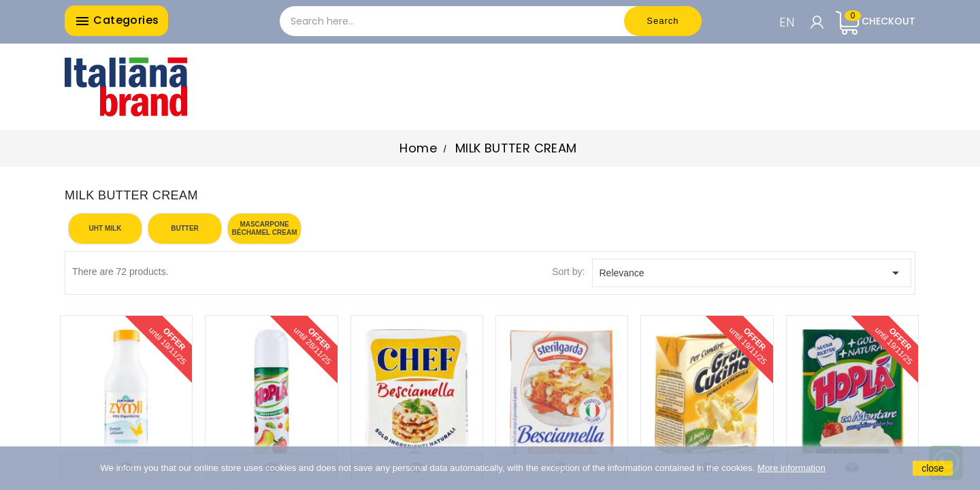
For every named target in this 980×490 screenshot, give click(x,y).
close (933, 468)
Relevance (752, 273)
